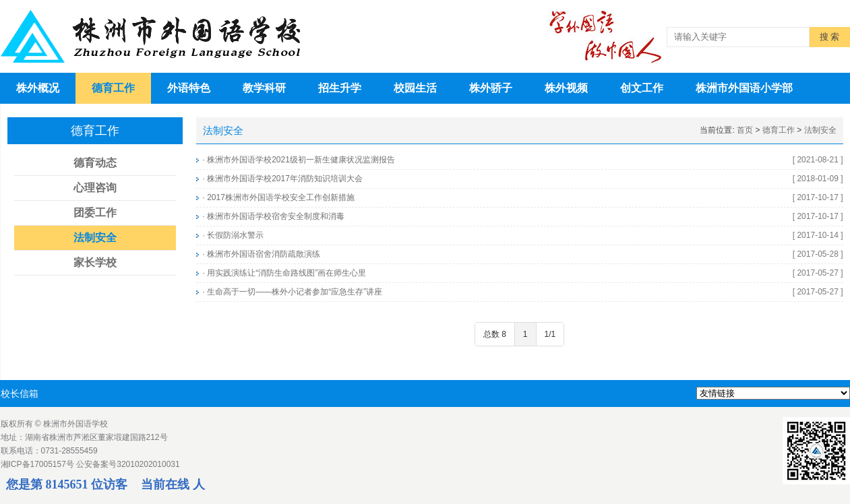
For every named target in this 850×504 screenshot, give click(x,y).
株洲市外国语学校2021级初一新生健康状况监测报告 (301, 160)
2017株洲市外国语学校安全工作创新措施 (281, 197)
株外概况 (38, 88)
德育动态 (95, 163)
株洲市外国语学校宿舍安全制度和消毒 (276, 216)
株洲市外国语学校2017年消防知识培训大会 (285, 179)
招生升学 (340, 88)
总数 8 (495, 334)
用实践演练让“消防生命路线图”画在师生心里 (286, 273)
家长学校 (95, 262)
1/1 (550, 334)
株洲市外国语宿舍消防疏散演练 (264, 254)
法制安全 (95, 238)
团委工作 (95, 213)
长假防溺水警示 (235, 235)
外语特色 (189, 88)
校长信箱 (20, 393)
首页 (745, 130)
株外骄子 (491, 88)
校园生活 (415, 88)
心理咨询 (95, 188)
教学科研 (264, 88)
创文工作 (642, 88)
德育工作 (113, 88)
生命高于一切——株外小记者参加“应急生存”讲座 (295, 292)
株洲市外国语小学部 (744, 88)
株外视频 (566, 88)
